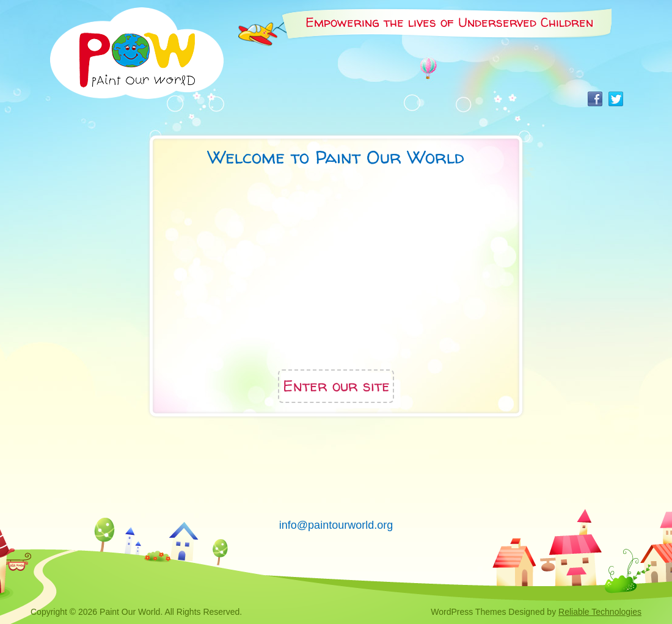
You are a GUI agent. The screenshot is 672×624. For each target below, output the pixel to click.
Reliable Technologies (600, 612)
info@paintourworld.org (336, 525)
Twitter (616, 99)
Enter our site (336, 386)
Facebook (595, 99)
